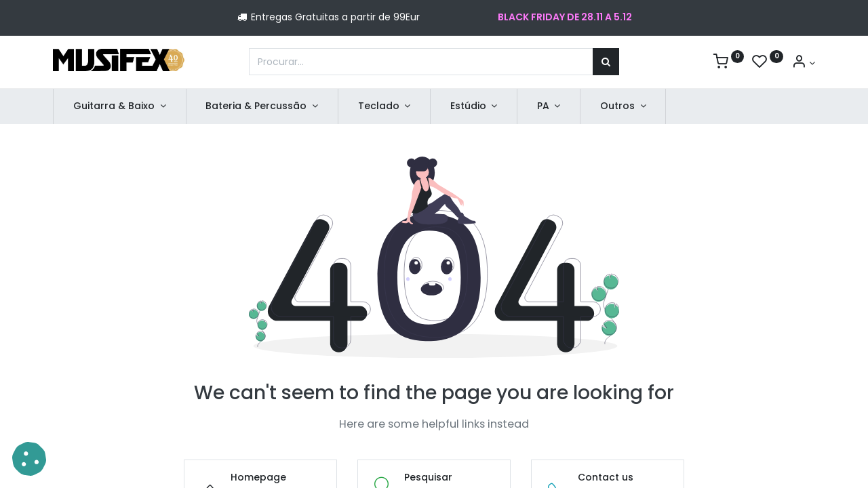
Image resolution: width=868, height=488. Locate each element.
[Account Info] (803, 63)
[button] (29, 459)
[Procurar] (606, 62)
